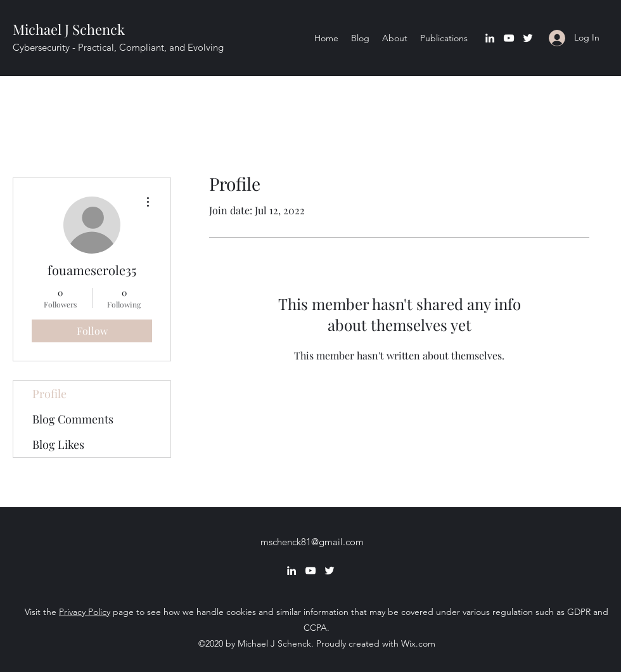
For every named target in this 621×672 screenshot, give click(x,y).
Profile (49, 394)
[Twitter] (528, 38)
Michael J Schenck (69, 29)
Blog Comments (73, 419)
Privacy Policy (85, 612)
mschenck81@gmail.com (312, 542)
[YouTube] (509, 38)
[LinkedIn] (490, 38)
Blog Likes (58, 444)
